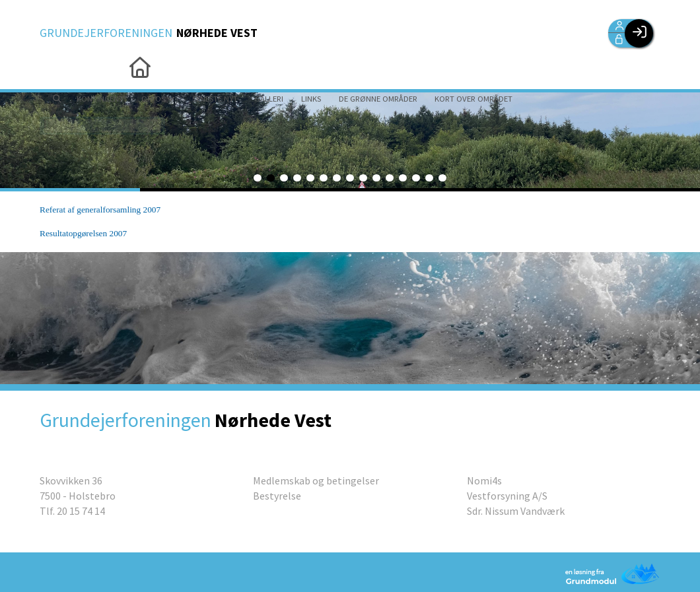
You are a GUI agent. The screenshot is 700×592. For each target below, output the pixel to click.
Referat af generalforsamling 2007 (100, 210)
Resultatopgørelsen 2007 (83, 233)
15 (442, 178)
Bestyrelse (277, 496)
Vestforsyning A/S (507, 496)
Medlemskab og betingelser (316, 480)
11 (390, 178)
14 (429, 178)
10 (376, 178)
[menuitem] (59, 66)
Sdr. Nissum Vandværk (516, 511)
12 (403, 178)
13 (416, 178)
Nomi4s (484, 480)
